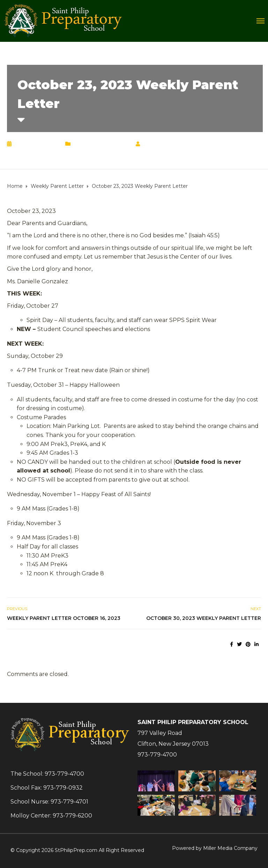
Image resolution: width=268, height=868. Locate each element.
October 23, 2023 (37, 144)
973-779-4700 (157, 755)
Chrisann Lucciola (173, 144)
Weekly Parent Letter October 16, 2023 (64, 618)
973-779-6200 (72, 816)
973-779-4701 (69, 802)
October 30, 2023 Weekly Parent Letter (204, 618)
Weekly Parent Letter (102, 144)
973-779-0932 (63, 788)
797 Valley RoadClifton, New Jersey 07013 (173, 738)
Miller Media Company (230, 848)
